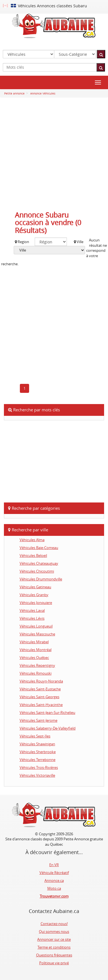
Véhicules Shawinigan (37, 744)
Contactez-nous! (54, 924)
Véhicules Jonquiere (36, 603)
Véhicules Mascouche (37, 634)
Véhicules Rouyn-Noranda (41, 681)
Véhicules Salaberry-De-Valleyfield (48, 728)
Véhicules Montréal (36, 650)
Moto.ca (54, 888)
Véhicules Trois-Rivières (39, 767)
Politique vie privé (54, 963)
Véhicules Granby (34, 595)
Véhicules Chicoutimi (37, 571)
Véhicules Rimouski (36, 673)
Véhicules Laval (32, 610)
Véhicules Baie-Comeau (39, 548)
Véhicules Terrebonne (37, 760)
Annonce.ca (54, 880)
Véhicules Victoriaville (37, 775)
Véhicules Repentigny (37, 665)
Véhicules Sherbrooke (38, 752)
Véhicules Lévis (32, 618)
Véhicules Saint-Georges (39, 697)
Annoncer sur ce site (54, 939)
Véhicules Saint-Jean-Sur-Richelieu (47, 712)
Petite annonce (14, 94)
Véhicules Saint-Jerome (38, 720)
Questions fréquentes (54, 955)
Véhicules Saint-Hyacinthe (41, 705)
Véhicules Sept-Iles (35, 736)
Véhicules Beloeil (33, 555)
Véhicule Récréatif (54, 873)
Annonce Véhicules (42, 94)
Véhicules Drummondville (41, 579)
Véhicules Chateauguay (39, 563)
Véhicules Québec (34, 658)
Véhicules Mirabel (34, 642)
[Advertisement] (54, 156)
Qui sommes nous (54, 931)
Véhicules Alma (32, 540)
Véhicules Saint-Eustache (40, 689)
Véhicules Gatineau (35, 587)
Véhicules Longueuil (36, 626)
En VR (54, 865)
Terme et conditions (54, 947)
